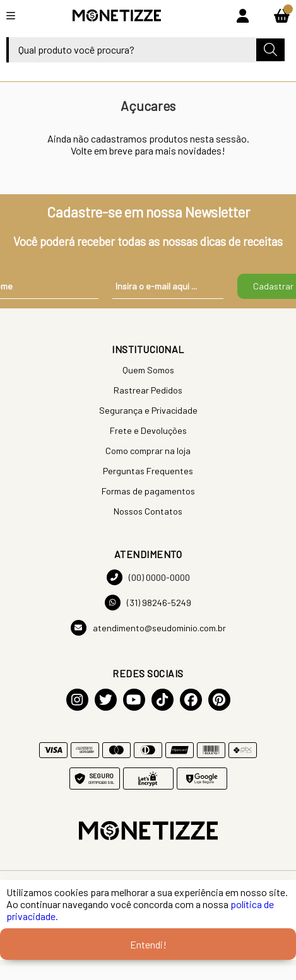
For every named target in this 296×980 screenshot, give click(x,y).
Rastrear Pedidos (148, 390)
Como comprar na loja (148, 451)
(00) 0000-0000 (148, 577)
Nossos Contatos (148, 511)
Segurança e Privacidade (148, 410)
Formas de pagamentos (148, 491)
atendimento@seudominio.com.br (148, 628)
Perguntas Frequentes (148, 471)
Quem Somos (148, 370)
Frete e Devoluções (148, 430)
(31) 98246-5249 (148, 603)
